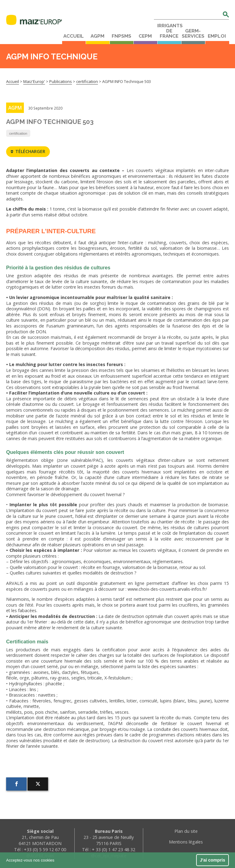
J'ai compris (213, 860)
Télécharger (28, 152)
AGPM (97, 36)
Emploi (217, 36)
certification (18, 133)
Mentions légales (186, 842)
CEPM (145, 36)
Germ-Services (193, 34)
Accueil (74, 36)
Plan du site (186, 831)
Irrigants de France (169, 31)
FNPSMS (121, 36)
